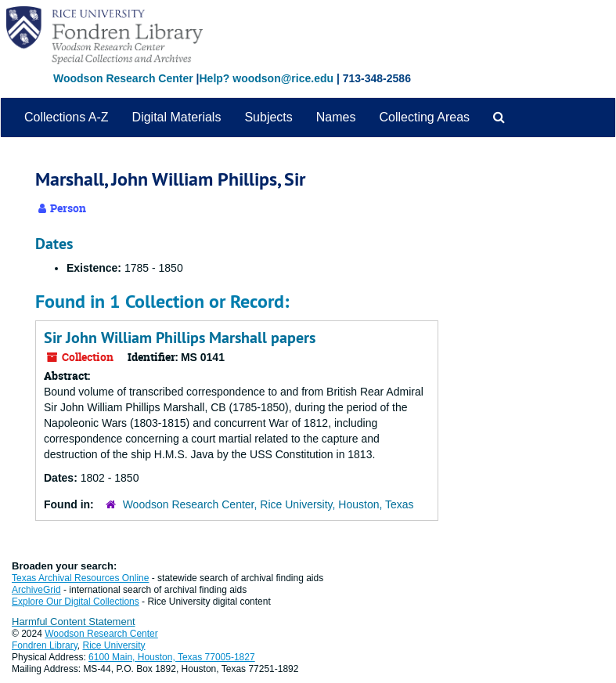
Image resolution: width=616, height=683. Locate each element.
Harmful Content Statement (74, 622)
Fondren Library (45, 645)
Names (336, 117)
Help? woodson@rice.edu (266, 78)
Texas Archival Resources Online (80, 578)
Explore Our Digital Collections (76, 602)
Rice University (114, 645)
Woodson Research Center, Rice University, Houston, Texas (268, 504)
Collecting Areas (424, 117)
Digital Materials (177, 117)
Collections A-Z (67, 117)
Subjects (268, 117)
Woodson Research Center (123, 78)
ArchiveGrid (36, 590)
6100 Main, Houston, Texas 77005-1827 (172, 657)
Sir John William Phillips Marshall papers (180, 338)
